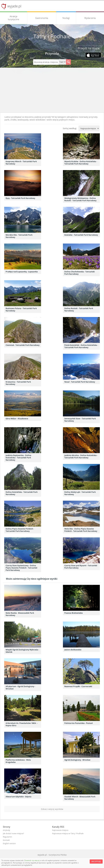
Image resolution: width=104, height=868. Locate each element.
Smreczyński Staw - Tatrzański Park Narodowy (80, 420)
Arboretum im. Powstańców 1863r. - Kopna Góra (22, 724)
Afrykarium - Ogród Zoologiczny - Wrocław (20, 688)
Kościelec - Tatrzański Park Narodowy (81, 235)
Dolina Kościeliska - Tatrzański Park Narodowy (22, 493)
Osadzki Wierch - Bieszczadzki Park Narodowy (80, 798)
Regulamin (7, 837)
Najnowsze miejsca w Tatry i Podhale (68, 833)
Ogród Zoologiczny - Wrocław (77, 760)
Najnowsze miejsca (60, 830)
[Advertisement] (52, 91)
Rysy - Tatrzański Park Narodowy (20, 198)
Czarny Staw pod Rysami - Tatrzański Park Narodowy (81, 567)
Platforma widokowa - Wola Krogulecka (18, 761)
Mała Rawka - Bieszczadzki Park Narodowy (20, 614)
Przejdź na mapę (89, 48)
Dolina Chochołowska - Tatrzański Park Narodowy (80, 273)
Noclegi (66, 18)
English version (9, 843)
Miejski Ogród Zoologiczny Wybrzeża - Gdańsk (22, 651)
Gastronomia (42, 18)
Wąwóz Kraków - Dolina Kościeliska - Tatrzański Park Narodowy (81, 163)
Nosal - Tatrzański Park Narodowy (80, 382)
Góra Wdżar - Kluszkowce (17, 419)
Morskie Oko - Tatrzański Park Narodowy (19, 236)
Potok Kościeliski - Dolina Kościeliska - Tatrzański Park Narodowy (81, 346)
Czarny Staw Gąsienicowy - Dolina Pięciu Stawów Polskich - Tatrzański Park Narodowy (21, 568)
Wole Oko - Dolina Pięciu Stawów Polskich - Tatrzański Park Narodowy (81, 530)
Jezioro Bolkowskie (73, 650)
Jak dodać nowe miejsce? (13, 833)
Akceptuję (96, 861)
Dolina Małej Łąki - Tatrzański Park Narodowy (80, 493)
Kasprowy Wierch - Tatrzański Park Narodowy (21, 163)
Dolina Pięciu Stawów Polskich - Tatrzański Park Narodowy (20, 530)
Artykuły (7, 830)
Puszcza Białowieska (74, 613)
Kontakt (6, 840)
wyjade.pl (14, 6)
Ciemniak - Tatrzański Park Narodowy (23, 345)
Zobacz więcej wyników (52, 809)
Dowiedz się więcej (32, 860)
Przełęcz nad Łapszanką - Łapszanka (22, 272)
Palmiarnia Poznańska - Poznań (79, 723)
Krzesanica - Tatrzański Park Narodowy (18, 383)
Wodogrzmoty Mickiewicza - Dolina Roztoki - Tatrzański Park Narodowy (80, 199)
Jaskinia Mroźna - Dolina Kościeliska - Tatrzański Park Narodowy (81, 456)
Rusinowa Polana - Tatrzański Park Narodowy (21, 309)
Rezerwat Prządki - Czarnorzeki (78, 686)
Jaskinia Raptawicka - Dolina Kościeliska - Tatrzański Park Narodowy (18, 458)
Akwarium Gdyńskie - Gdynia (19, 797)
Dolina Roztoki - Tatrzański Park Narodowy (79, 309)
